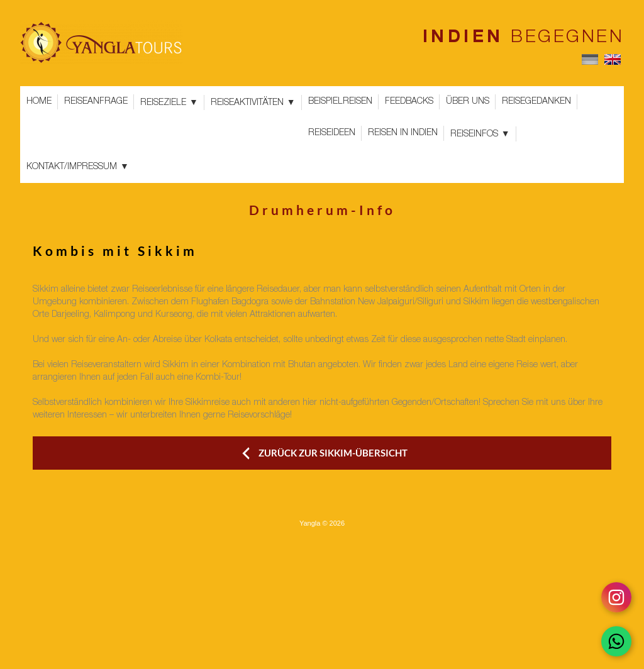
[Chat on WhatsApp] (616, 641)
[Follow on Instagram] (616, 597)
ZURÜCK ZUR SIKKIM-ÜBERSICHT (333, 453)
